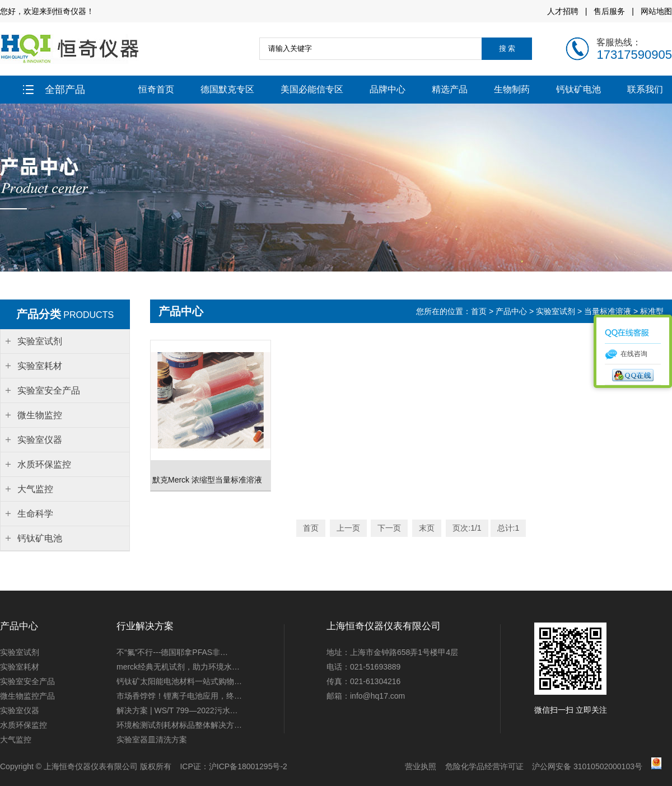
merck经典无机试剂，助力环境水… (178, 667)
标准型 (652, 311)
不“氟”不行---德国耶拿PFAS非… (172, 652)
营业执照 (421, 766)
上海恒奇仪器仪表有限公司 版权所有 (108, 766)
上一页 (348, 528)
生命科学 (35, 514)
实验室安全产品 (27, 681)
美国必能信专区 (312, 89)
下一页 (389, 528)
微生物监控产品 (27, 696)
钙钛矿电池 (578, 89)
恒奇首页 (156, 89)
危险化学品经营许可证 (484, 766)
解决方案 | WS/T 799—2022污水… (177, 710)
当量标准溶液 (608, 311)
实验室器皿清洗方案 (152, 740)
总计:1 (508, 528)
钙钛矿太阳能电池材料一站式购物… (179, 681)
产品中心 (511, 311)
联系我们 (645, 89)
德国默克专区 (227, 89)
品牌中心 (388, 89)
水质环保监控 (24, 725)
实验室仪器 (20, 710)
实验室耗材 (20, 667)
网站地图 (656, 11)
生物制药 (512, 89)
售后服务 (609, 11)
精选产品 (450, 89)
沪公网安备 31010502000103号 (587, 766)
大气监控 (16, 740)
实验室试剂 (556, 311)
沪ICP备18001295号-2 (248, 766)
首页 (480, 311)
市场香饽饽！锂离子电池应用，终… (179, 696)
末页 (427, 528)
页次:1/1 (467, 528)
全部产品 (54, 90)
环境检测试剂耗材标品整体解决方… (179, 725)
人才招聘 (563, 11)
